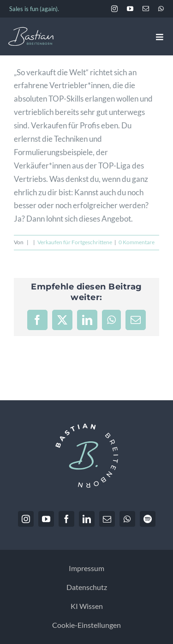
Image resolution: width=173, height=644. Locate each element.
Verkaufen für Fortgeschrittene (75, 242)
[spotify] (148, 519)
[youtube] (130, 9)
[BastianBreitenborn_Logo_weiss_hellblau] (31, 31)
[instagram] (114, 9)
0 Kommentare (137, 242)
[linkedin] (87, 519)
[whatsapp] (161, 9)
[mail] (146, 9)
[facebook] (66, 519)
